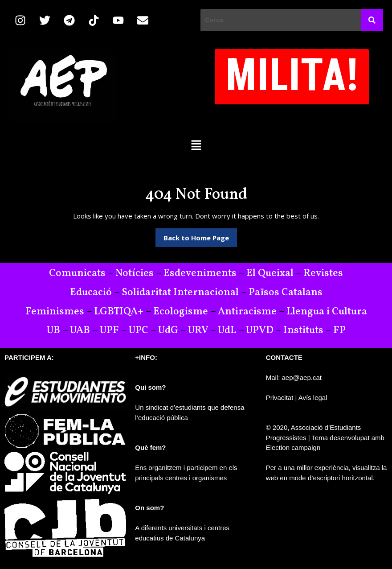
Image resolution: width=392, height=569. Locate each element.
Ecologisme (181, 312)
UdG (168, 330)
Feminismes (55, 312)
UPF (109, 330)
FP (339, 330)
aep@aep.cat (302, 377)
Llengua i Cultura (327, 312)
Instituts (303, 330)
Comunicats (77, 273)
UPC (139, 330)
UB (53, 330)
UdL (227, 330)
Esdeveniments (200, 273)
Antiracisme (248, 312)
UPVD (260, 330)
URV (198, 330)
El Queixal (270, 273)
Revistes (323, 273)
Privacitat (280, 398)
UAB (80, 330)
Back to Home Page (200, 235)
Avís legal (313, 398)
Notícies (135, 273)
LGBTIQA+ (119, 312)
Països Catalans (286, 293)
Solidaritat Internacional (180, 293)
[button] (196, 145)
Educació (91, 293)
